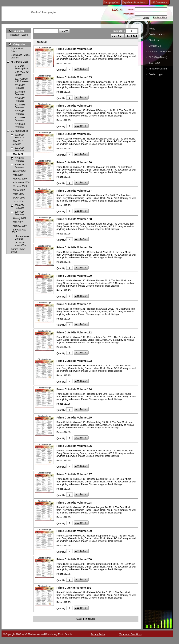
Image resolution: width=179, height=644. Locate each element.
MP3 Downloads (158, 2)
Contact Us (155, 46)
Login (24, 35)
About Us (154, 40)
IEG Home (154, 63)
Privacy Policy (98, 634)
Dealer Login (156, 74)
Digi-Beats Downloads (134, 2)
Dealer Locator (157, 34)
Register (15, 35)
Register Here (160, 17)
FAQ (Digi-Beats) (158, 57)
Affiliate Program (158, 69)
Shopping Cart (111, 2)
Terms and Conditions (130, 634)
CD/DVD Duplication (160, 51)
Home (152, 29)
